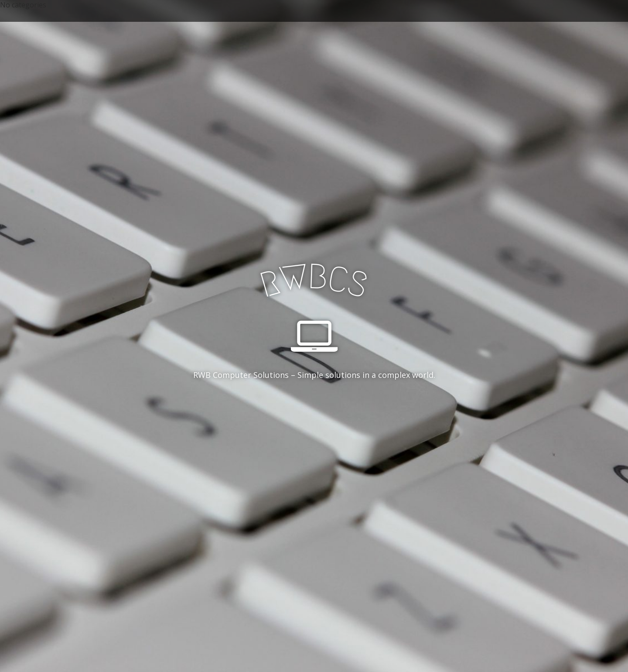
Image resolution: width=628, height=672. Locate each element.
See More (314, 411)
